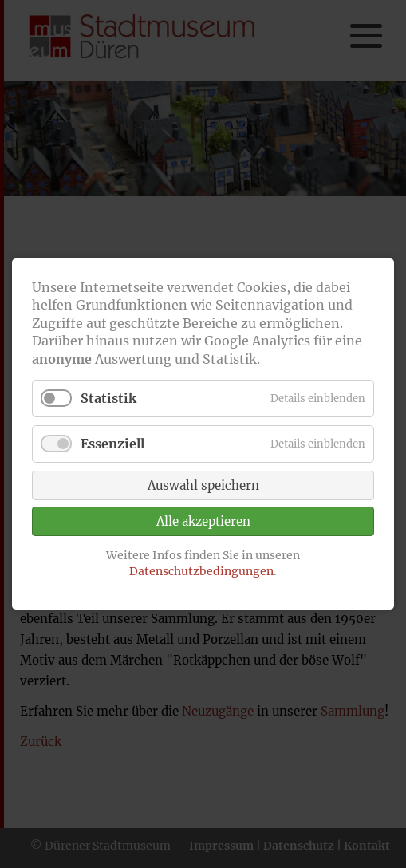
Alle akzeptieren (203, 522)
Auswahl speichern (203, 486)
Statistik (108, 398)
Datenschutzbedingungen (201, 571)
